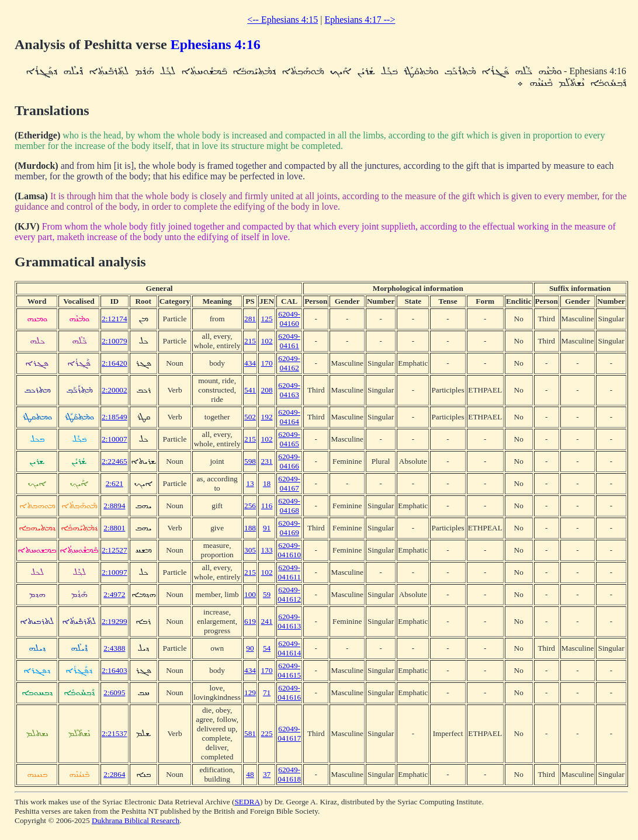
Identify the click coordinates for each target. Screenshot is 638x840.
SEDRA (247, 802)
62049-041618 (289, 774)
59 (267, 594)
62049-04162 (289, 363)
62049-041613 (289, 621)
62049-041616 (289, 693)
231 (267, 461)
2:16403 (115, 670)
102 (267, 341)
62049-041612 (289, 594)
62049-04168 (289, 506)
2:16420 (115, 363)
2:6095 (114, 693)
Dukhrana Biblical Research (136, 820)
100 (250, 594)
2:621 (115, 483)
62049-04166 (289, 461)
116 (267, 506)
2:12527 (115, 550)
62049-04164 (289, 417)
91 (267, 528)
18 (267, 483)
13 (250, 483)
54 (267, 648)
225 (267, 733)
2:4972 (114, 594)
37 (267, 774)
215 (250, 341)
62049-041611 (289, 572)
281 (250, 319)
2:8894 (114, 506)
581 (250, 733)
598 (250, 461)
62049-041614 (289, 648)
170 (267, 363)
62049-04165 (289, 439)
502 (250, 417)
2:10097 (115, 572)
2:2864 (114, 774)
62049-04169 (289, 528)
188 (250, 528)
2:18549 (115, 417)
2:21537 (115, 733)
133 (267, 550)
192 (267, 417)
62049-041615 (289, 670)
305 (250, 550)
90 (250, 648)
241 (267, 621)
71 (267, 693)
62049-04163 (289, 390)
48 (250, 774)
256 (250, 506)
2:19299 (115, 621)
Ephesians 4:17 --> (360, 20)
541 (250, 390)
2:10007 (115, 439)
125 (267, 319)
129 (250, 693)
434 (250, 363)
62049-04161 (289, 341)
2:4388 (114, 648)
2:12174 (115, 319)
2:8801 (114, 528)
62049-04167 (289, 483)
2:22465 (115, 461)
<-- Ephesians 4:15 (282, 20)
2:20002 (115, 390)
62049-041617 (289, 733)
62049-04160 (289, 319)
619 (250, 621)
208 (267, 390)
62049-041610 (289, 550)
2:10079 (115, 341)
